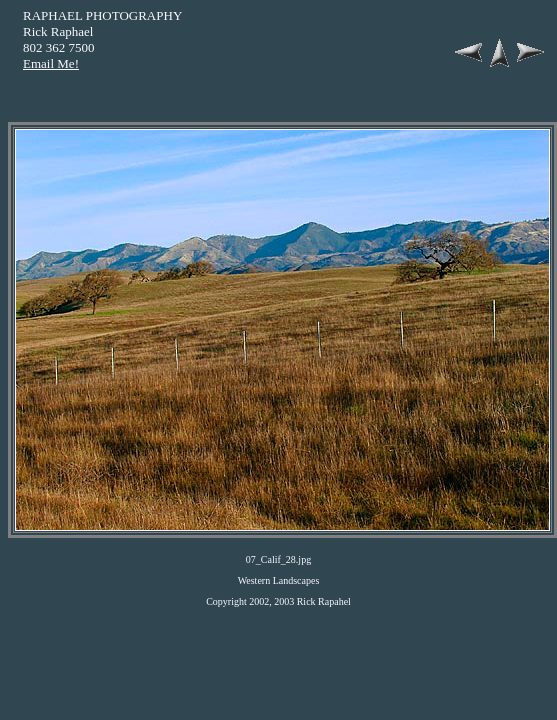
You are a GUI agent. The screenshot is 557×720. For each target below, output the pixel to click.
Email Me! (51, 63)
